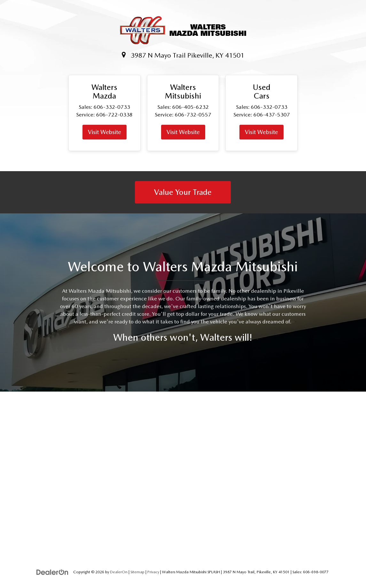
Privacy (153, 572)
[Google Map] (183, 476)
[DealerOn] (52, 572)
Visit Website (105, 132)
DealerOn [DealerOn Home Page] (119, 572)
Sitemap (137, 572)
